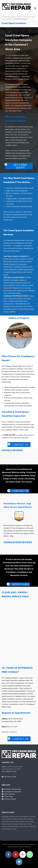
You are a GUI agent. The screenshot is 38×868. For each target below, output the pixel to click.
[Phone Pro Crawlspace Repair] (30, 854)
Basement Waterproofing (13, 789)
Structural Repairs (10, 799)
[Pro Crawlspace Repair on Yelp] (16, 854)
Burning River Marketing (23, 847)
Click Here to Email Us (9, 732)
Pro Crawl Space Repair (9, 17)
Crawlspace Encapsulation (13, 791)
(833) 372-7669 (12, 727)
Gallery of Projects (19, 318)
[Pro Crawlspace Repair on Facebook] (8, 854)
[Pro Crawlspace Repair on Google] (23, 854)
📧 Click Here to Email (9, 777)
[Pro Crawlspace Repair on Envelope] (19, 862)
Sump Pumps (9, 796)
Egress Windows (10, 794)
